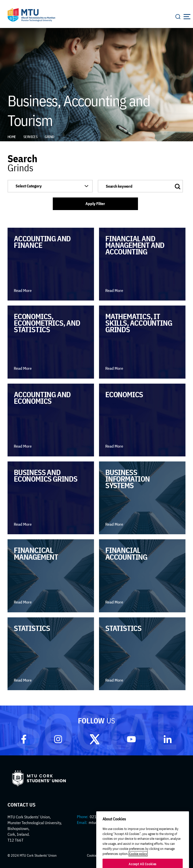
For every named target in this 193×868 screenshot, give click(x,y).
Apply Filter (95, 204)
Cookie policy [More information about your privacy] (138, 862)
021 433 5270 (102, 817)
